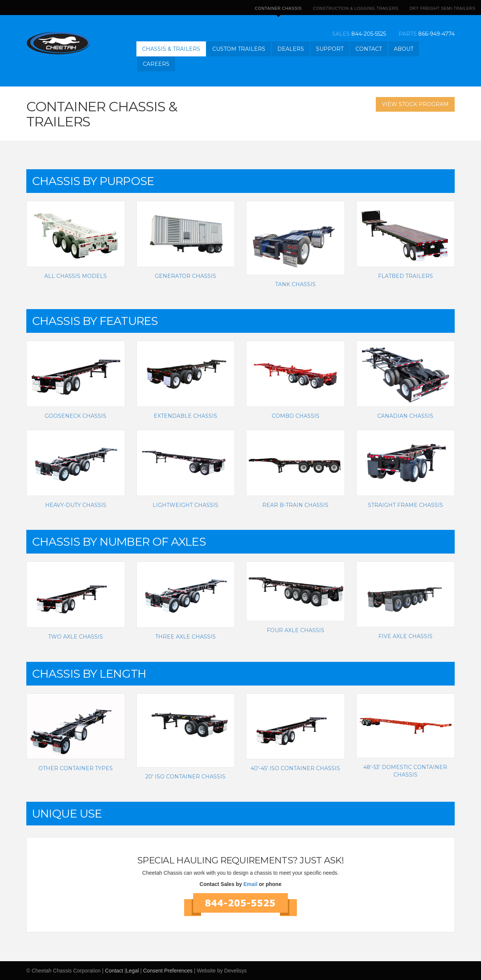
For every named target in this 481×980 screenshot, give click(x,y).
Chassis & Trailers (171, 49)
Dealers (291, 49)
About (404, 49)
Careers (156, 64)
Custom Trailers (239, 49)
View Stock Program (415, 104)
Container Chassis (278, 11)
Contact (369, 49)
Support (330, 49)
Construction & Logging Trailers (356, 8)
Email (250, 884)
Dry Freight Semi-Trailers (442, 8)
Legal (132, 971)
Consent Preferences (168, 971)
